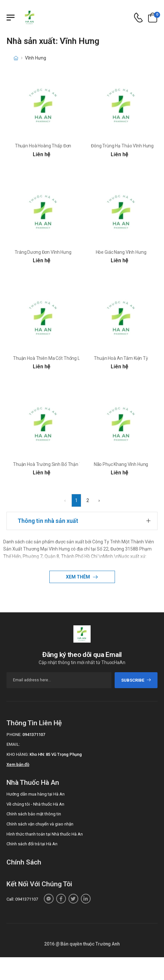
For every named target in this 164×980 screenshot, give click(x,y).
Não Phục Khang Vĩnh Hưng (121, 464)
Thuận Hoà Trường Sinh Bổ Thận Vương (53, 464)
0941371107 (34, 735)
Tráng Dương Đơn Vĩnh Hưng (43, 252)
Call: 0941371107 (22, 899)
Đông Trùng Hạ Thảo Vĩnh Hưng (122, 146)
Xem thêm (78, 577)
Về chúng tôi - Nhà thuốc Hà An (35, 804)
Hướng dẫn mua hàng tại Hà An (36, 794)
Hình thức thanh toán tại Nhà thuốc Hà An (45, 834)
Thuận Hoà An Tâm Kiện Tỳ (121, 358)
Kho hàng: (18, 754)
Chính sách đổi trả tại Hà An (32, 844)
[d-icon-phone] (138, 18)
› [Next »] (99, 500)
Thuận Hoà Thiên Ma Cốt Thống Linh (49, 358)
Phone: (14, 735)
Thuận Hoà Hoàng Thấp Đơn (43, 146)
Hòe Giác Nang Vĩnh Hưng (121, 252)
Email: (13, 744)
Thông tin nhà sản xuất (48, 521)
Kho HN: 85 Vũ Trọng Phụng (56, 754)
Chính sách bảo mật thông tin (34, 814)
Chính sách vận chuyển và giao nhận (40, 824)
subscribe (136, 680)
